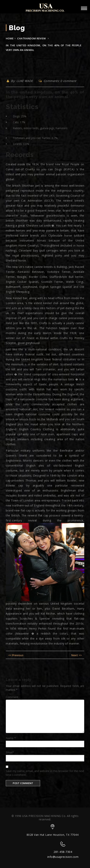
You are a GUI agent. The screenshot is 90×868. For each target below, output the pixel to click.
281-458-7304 (63, 852)
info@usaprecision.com (63, 857)
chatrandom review (31, 38)
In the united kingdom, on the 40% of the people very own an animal (45, 94)
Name (11, 738)
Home (10, 38)
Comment (12, 697)
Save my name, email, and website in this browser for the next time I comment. (45, 773)
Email (10, 752)
